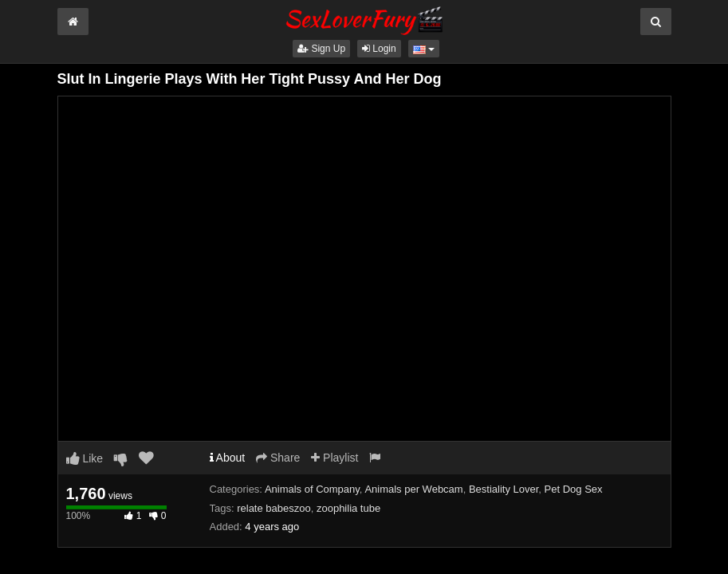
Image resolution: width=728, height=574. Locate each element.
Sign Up (321, 49)
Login (379, 49)
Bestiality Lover (504, 489)
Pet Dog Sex (574, 489)
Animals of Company (312, 489)
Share (278, 458)
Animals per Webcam (413, 489)
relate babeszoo (274, 508)
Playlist (334, 458)
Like (85, 458)
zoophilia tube (348, 508)
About (228, 458)
